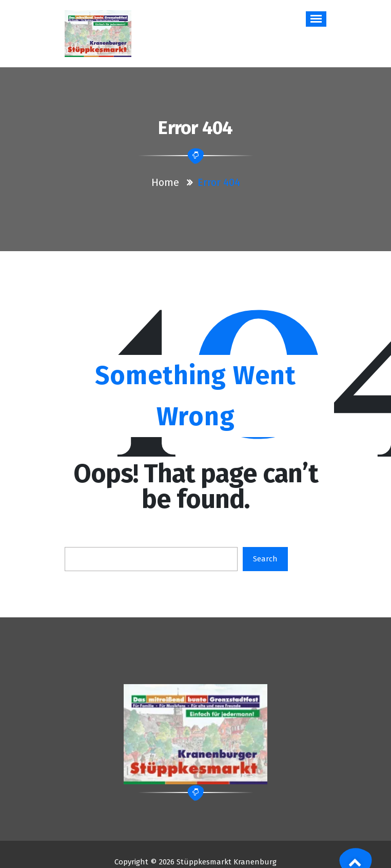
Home (165, 182)
